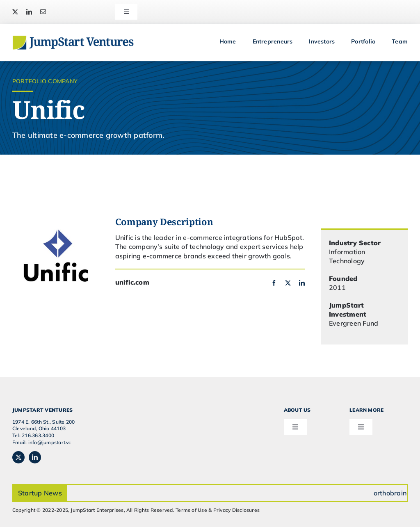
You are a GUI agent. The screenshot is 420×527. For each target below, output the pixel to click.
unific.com (132, 282)
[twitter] (15, 12)
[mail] (43, 12)
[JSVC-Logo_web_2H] (73, 39)
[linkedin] (29, 12)
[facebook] (274, 283)
